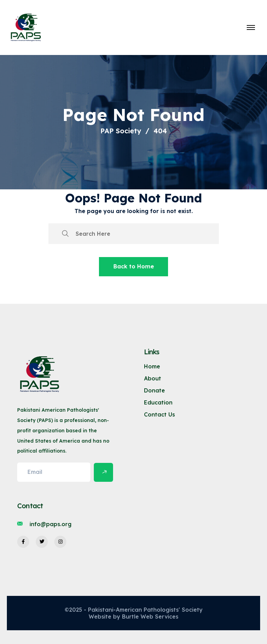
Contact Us (159, 414)
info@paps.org (51, 524)
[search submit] (65, 234)
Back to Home (134, 266)
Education (158, 402)
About (153, 378)
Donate (154, 390)
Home (152, 366)
